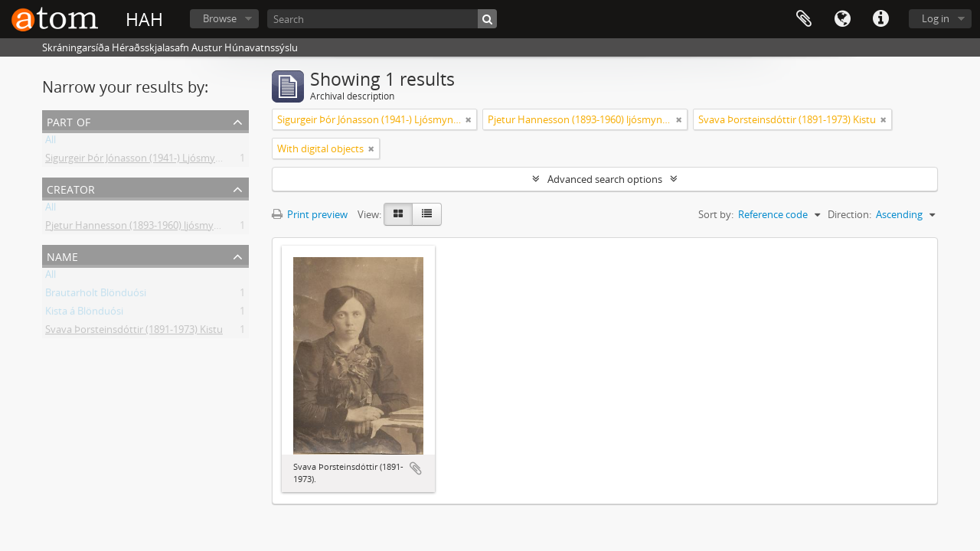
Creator (71, 188)
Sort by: (716, 214)
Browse (220, 18)
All (51, 142)
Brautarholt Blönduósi (96, 295)
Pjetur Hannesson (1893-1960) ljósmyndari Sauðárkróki (170, 228)
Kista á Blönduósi (84, 314)
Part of (69, 121)
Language (842, 19)
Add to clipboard (416, 468)
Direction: (849, 214)
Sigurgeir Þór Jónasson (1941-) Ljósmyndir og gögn (159, 161)
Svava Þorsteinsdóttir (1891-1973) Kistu (134, 332)
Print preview (310, 214)
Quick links (880, 19)
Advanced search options (605, 179)
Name (62, 255)
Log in (936, 18)
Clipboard (804, 19)
